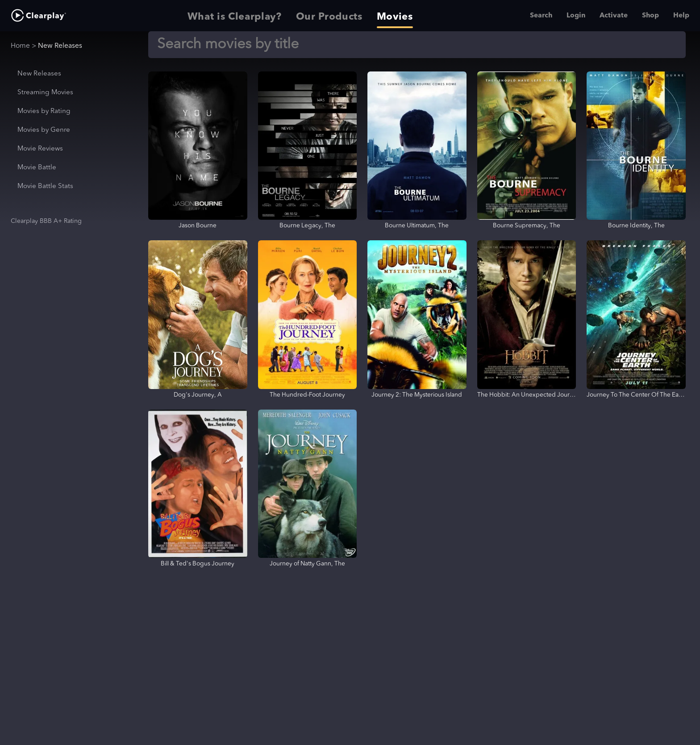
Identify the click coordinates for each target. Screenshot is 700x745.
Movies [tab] (395, 16)
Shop (650, 16)
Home (20, 46)
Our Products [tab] (329, 16)
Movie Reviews (40, 149)
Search (541, 16)
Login (576, 16)
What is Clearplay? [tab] (235, 16)
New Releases (39, 74)
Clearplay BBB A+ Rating (46, 221)
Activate (614, 16)
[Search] (417, 45)
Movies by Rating (44, 111)
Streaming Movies (45, 93)
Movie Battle (37, 168)
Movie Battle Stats (45, 186)
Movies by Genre (44, 130)
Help (681, 16)
